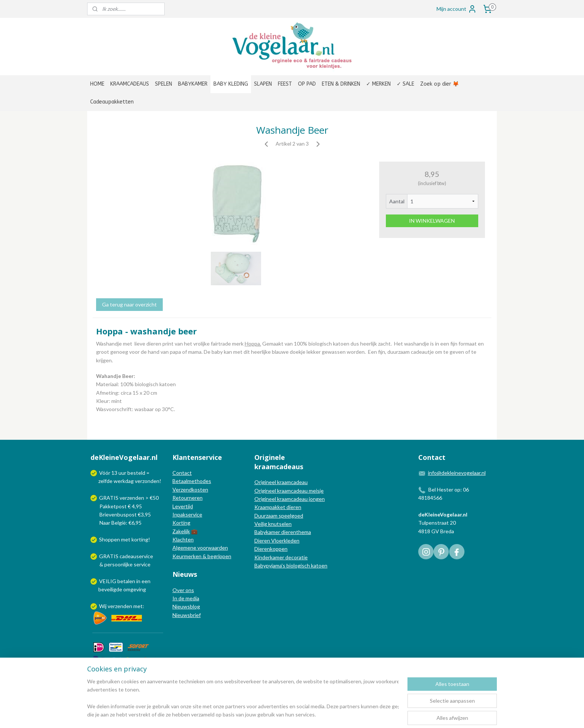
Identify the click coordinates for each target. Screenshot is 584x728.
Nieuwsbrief (187, 615)
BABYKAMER (193, 84)
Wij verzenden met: (122, 606)
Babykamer (267, 532)
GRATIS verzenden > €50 (129, 498)
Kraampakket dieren (278, 507)
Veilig (261, 524)
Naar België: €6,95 (120, 523)
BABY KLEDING (231, 84)
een (146, 581)
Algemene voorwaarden (200, 548)
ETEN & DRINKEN (341, 84)
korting (140, 539)
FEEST (285, 84)
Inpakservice (187, 514)
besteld (136, 473)
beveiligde (110, 589)
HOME (97, 84)
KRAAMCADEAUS (130, 84)
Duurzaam (266, 516)
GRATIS (109, 556)
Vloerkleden (285, 541)
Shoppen (110, 539)
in (138, 581)
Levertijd (183, 506)
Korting (181, 523)
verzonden (147, 481)
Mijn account (457, 9)
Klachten (183, 539)
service (142, 564)
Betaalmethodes (192, 481)
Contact (182, 473)
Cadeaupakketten (112, 102)
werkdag (124, 481)
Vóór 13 (109, 473)
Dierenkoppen (271, 549)
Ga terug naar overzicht (129, 304)
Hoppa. (253, 344)
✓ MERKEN (378, 84)
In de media (186, 598)
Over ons (183, 590)
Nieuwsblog (186, 606)
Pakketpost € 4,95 (117, 506)
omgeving (135, 589)
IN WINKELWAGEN (432, 221)
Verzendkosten (190, 489)
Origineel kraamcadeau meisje (289, 491)
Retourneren (188, 498)
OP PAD (307, 84)
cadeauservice (136, 556)
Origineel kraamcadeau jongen (290, 499)
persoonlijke (118, 564)
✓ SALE (405, 84)
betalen (126, 581)
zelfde (105, 481)
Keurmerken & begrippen (202, 556)
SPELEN (164, 84)
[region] (243, 699)
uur (122, 473)
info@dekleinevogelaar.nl (457, 473)
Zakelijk (181, 531)
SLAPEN (263, 84)
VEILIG (108, 581)
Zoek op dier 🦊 (439, 84)
